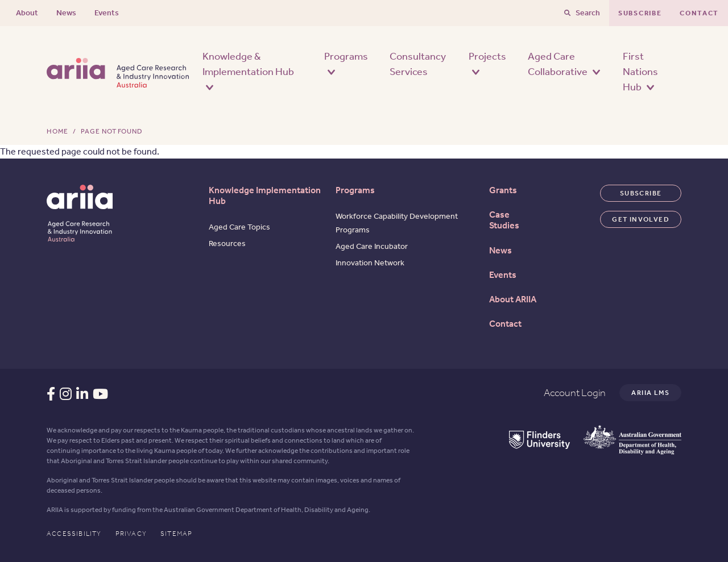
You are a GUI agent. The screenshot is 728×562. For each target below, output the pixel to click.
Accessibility (74, 534)
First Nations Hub (640, 72)
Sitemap (176, 534)
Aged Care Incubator (372, 246)
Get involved (641, 219)
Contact (699, 13)
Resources (227, 243)
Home (57, 131)
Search (588, 13)
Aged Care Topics (239, 227)
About (27, 13)
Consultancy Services (418, 64)
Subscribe (640, 13)
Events (107, 13)
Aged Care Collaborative (564, 64)
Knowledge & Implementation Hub (248, 70)
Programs (346, 63)
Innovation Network (370, 263)
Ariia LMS (650, 393)
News (66, 13)
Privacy (131, 534)
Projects (487, 63)
